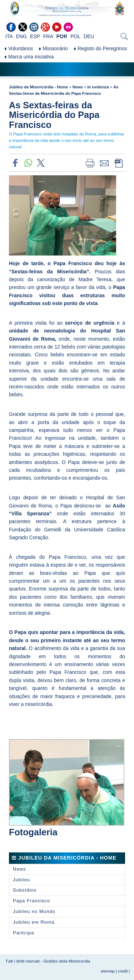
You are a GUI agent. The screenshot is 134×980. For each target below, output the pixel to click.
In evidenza (98, 87)
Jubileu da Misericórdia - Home (38, 87)
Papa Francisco (31, 901)
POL (75, 36)
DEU (89, 36)
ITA (9, 36)
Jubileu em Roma (34, 922)
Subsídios (25, 890)
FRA (48, 36)
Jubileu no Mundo (34, 911)
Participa (24, 933)
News (78, 87)
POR (62, 36)
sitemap (108, 971)
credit (123, 971)
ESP (35, 36)
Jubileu (21, 880)
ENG (21, 36)
